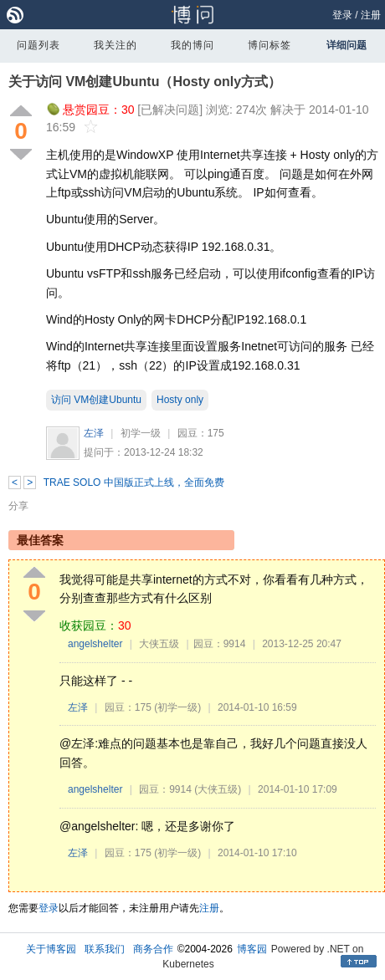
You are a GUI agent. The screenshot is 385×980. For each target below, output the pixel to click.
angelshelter (95, 644)
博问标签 (269, 45)
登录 (342, 15)
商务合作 (153, 949)
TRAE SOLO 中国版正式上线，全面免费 (134, 482)
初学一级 (141, 433)
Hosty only (180, 400)
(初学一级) (177, 707)
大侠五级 (159, 644)
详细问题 (346, 45)
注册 (371, 15)
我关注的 (116, 45)
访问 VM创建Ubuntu (96, 400)
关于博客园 (51, 949)
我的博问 (192, 45)
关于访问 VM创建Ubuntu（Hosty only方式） (145, 82)
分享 (18, 506)
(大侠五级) (218, 789)
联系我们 (105, 949)
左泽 (94, 433)
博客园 (252, 949)
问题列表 (38, 45)
